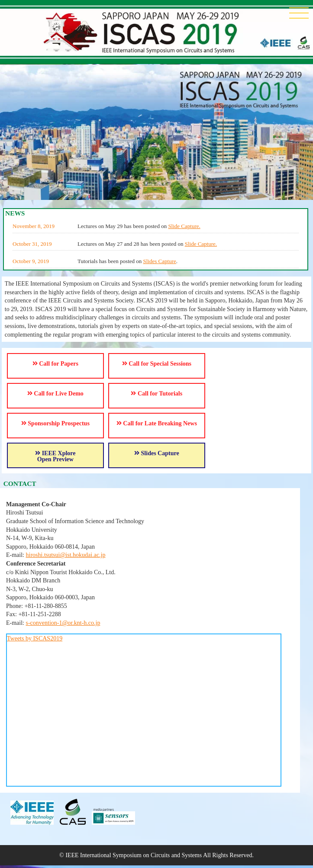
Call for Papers (55, 364)
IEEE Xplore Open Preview (55, 456)
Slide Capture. (184, 226)
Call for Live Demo (55, 394)
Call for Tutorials (156, 394)
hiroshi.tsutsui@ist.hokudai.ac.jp (66, 555)
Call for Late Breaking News (157, 423)
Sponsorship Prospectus (55, 423)
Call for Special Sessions (157, 364)
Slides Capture (160, 261)
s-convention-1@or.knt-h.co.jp (63, 623)
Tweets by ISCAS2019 (35, 638)
